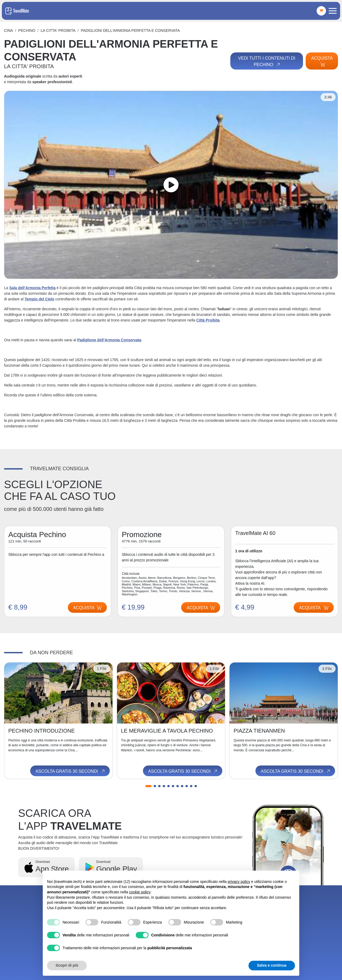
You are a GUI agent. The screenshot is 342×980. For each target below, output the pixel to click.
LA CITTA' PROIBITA (58, 30)
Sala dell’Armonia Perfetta (32, 288)
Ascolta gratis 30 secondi (71, 771)
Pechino (27, 30)
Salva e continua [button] (272, 965)
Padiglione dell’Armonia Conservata (109, 340)
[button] (148, 786)
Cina (8, 30)
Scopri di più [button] (67, 965)
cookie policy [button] (140, 892)
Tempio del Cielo (39, 299)
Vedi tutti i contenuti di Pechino (267, 62)
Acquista (322, 61)
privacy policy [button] (239, 882)
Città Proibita (208, 320)
